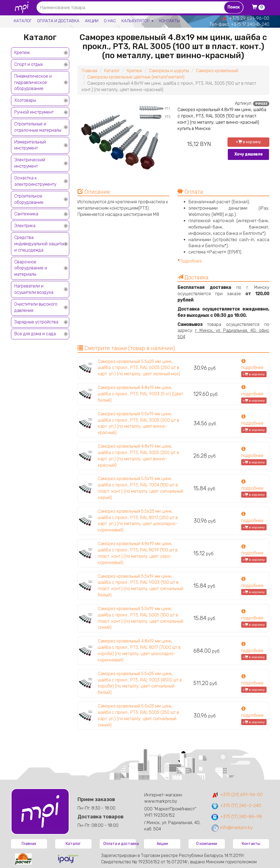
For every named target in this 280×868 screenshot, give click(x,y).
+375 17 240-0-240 (250, 24)
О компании (207, 844)
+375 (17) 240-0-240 (236, 806)
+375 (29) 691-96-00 (237, 795)
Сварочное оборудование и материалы (31, 268)
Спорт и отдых (29, 64)
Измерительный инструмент (30, 145)
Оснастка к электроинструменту (35, 181)
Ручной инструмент (34, 112)
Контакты (170, 21)
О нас (110, 21)
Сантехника (26, 214)
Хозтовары (25, 100)
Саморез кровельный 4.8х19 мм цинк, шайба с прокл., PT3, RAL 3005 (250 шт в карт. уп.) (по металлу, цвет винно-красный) (138, 456)
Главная (89, 71)
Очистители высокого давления (36, 307)
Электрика (25, 226)
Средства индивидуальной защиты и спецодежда (39, 244)
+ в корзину (248, 142)
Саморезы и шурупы (169, 71)
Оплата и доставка (58, 21)
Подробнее (191, 261)
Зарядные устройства (36, 322)
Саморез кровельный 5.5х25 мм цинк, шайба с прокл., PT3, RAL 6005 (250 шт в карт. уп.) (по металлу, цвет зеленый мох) (139, 368)
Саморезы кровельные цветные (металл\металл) (136, 77)
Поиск (234, 7)
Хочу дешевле (248, 154)
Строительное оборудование (29, 199)
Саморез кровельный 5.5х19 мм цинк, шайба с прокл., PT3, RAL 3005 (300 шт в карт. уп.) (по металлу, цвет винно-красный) (138, 423)
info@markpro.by (232, 828)
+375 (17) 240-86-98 (236, 817)
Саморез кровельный (217, 71)
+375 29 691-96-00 (249, 18)
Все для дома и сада (35, 334)
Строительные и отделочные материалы (38, 127)
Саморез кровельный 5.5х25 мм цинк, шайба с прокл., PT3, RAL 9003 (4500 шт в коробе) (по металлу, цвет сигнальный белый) (140, 683)
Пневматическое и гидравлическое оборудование (33, 82)
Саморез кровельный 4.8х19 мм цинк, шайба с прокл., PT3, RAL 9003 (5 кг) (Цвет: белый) (141, 394)
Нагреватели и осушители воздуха (34, 289)
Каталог (23, 21)
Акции (92, 21)
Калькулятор (138, 21)
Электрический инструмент (30, 163)
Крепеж (22, 53)
